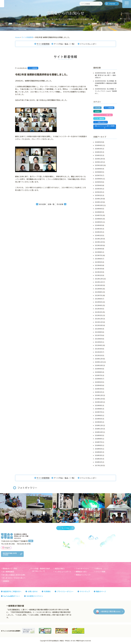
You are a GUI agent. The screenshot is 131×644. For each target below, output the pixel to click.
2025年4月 (98, 185)
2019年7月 (98, 412)
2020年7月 (98, 375)
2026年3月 (98, 149)
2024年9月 (98, 209)
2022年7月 (98, 295)
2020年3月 (98, 389)
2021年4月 (98, 345)
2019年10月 (99, 402)
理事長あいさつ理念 (10, 568)
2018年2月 (98, 459)
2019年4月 (98, 422)
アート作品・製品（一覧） (65, 44)
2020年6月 (98, 379)
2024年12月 (99, 199)
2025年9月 (98, 169)
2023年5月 (98, 262)
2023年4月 (98, 265)
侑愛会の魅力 (60, 568)
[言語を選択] (112, 4)
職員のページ (101, 591)
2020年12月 (99, 359)
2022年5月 (98, 302)
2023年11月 (99, 242)
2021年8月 (98, 332)
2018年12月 (99, 425)
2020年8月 (98, 372)
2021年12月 (99, 319)
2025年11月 (99, 162)
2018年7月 (98, 442)
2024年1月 (98, 235)
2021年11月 (99, 322)
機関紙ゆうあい (82, 572)
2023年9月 (98, 249)
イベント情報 (100, 572)
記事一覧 (51, 204)
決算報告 (6, 581)
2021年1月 (98, 355)
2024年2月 (98, 232)
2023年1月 (98, 275)
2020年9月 (98, 369)
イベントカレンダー (88, 44)
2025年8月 (98, 172)
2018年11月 (99, 429)
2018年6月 (98, 445)
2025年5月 (98, 182)
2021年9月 (98, 329)
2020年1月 (98, 392)
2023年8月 (98, 252)
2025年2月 (98, 192)
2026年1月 (98, 155)
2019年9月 (98, 405)
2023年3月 (98, 269)
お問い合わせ (33, 591)
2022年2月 (98, 312)
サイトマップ (85, 591)
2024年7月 (98, 215)
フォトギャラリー (82, 568)
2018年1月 (98, 462)
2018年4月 (98, 452)
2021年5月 (98, 342)
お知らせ (99, 568)
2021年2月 (98, 352)
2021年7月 (98, 335)
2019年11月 (99, 399)
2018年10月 (99, 432)
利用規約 (47, 591)
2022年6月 (98, 299)
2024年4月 (98, 225)
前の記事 (42, 204)
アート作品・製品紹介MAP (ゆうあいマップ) (40, 570)
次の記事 (60, 204)
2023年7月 (98, 255)
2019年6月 (98, 415)
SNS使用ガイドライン (35, 596)
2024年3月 (98, 229)
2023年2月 (98, 272)
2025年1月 (98, 195)
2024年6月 (98, 219)
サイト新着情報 (43, 44)
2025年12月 (99, 159)
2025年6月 (98, 179)
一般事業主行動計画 (110, 611)
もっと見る (66, 528)
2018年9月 (98, 435)
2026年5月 (98, 142)
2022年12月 (99, 279)
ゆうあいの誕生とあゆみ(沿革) (14, 575)
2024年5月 (98, 222)
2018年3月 (98, 455)
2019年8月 (98, 409)
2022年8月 (98, 292)
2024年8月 (98, 212)
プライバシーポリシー (65, 591)
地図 (31, 541)
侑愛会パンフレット (83, 575)
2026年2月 (98, 152)
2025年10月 (99, 165)
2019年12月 (99, 395)
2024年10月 (99, 205)
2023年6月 (98, 259)
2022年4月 (98, 305)
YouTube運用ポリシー (12, 596)
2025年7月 (98, 175)
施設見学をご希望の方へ (12, 591)
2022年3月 (98, 309)
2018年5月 (98, 449)
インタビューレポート (63, 572)
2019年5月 (98, 419)
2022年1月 (98, 315)
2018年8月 (98, 439)
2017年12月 (99, 465)
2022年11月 (99, 282)
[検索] (100, 4)
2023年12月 (99, 239)
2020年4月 (98, 385)
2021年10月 (99, 325)
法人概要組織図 (8, 572)
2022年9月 (98, 289)
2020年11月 (99, 362)
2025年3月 (98, 189)
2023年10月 (99, 245)
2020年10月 (99, 365)
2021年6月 (98, 339)
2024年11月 (99, 202)
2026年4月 (98, 145)
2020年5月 (98, 382)
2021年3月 (98, 349)
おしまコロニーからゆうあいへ (14, 578)
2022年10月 (99, 285)
